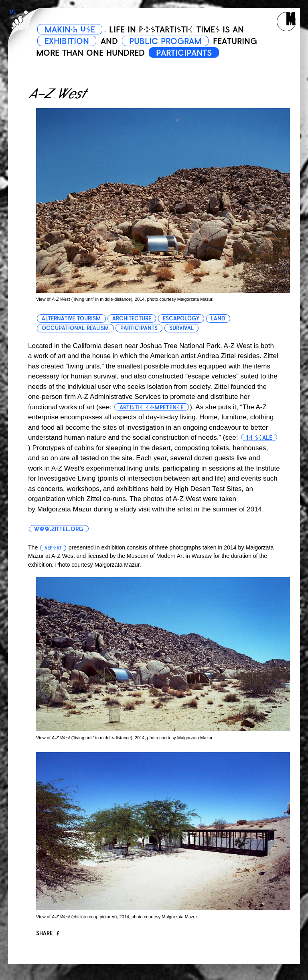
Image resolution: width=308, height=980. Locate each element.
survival (181, 328)
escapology (181, 319)
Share (48, 933)
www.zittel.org (59, 529)
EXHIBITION (67, 41)
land (218, 319)
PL (13, 12)
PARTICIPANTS (184, 53)
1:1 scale (259, 438)
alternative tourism (71, 319)
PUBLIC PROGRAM (165, 41)
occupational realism (75, 328)
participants (139, 328)
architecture (132, 319)
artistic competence (152, 407)
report (53, 548)
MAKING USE (70, 30)
